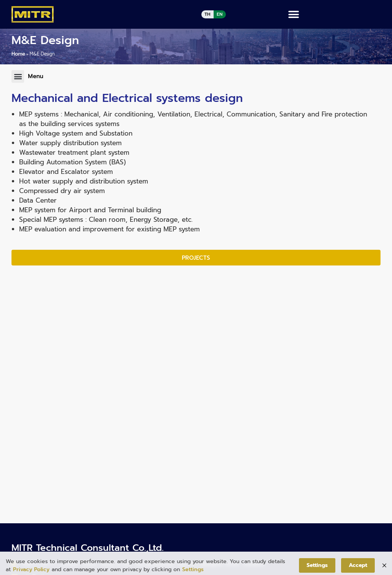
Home (18, 54)
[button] (294, 14)
